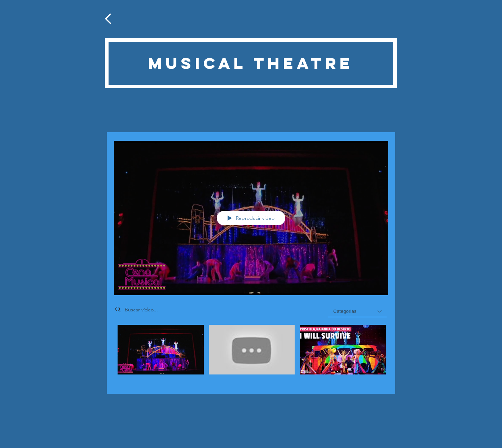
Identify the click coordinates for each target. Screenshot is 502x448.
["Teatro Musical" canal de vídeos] (251, 354)
